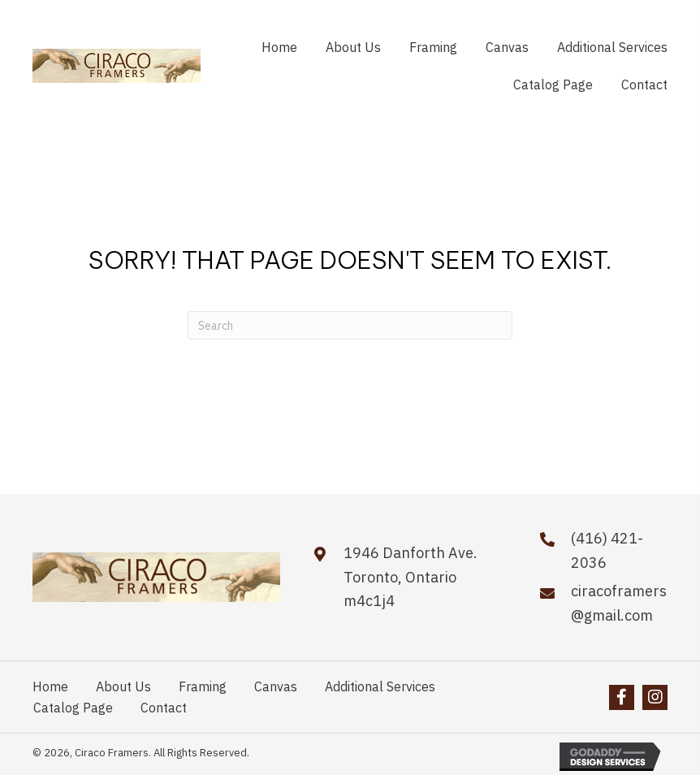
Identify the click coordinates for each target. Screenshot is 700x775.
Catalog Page (73, 708)
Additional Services (380, 686)
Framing (203, 686)
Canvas (276, 686)
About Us (123, 686)
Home (50, 686)
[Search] (350, 325)
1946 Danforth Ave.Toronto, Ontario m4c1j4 (410, 577)
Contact (164, 708)
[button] (622, 697)
